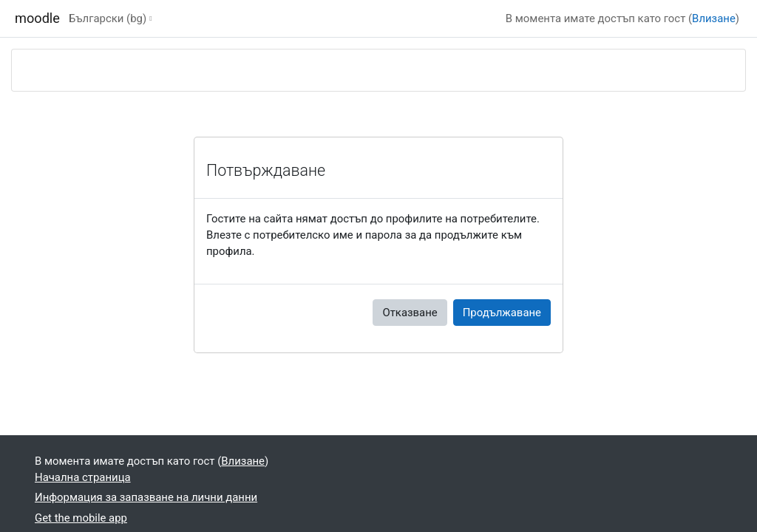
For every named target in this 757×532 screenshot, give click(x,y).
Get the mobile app (81, 518)
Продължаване (502, 313)
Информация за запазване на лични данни (146, 497)
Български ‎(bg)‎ (108, 18)
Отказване (410, 313)
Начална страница (83, 477)
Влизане (714, 18)
